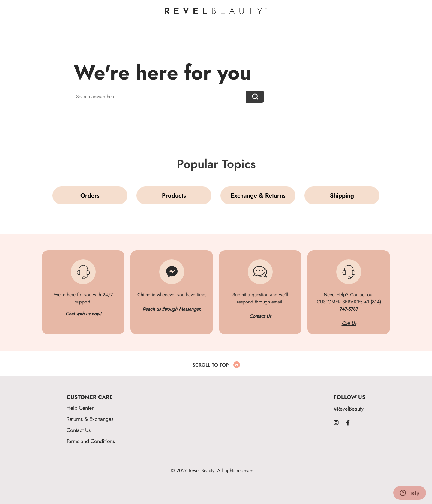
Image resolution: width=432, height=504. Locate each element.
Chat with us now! (83, 314)
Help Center (80, 408)
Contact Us (260, 316)
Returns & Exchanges (90, 419)
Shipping (342, 195)
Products (174, 195)
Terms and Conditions (91, 441)
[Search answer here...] (160, 97)
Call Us (349, 324)
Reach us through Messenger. (172, 309)
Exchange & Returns (258, 195)
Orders (90, 195)
